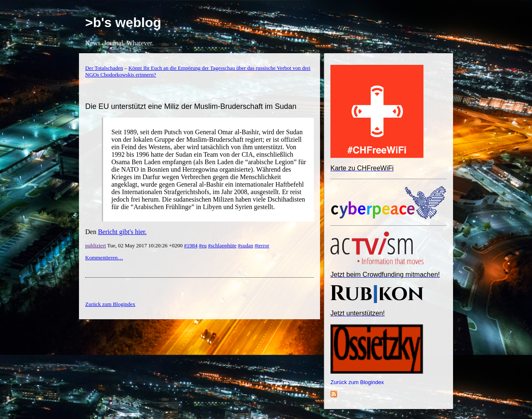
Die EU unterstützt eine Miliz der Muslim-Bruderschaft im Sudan (191, 106)
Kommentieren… (104, 258)
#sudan (245, 245)
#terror (262, 245)
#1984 (191, 245)
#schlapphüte (223, 245)
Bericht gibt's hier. (122, 232)
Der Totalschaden (104, 68)
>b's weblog (123, 22)
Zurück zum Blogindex (357, 382)
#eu (203, 245)
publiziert (96, 245)
